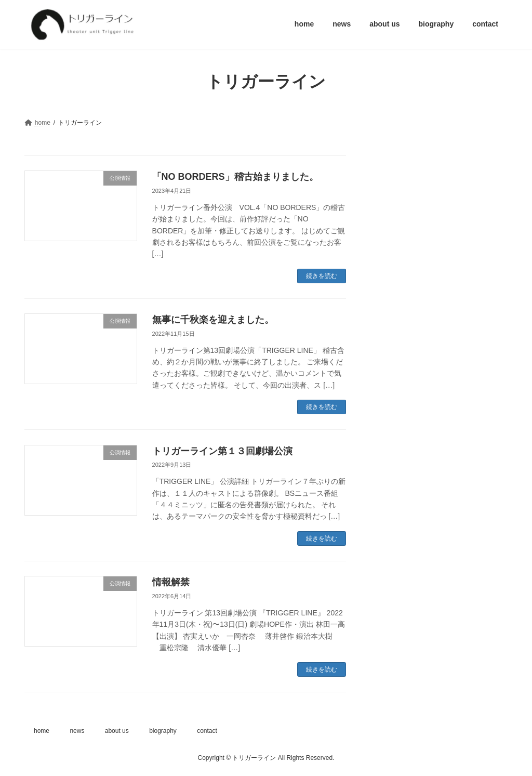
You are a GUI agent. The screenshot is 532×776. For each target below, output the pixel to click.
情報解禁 (171, 582)
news (77, 731)
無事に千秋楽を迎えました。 (213, 320)
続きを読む (322, 276)
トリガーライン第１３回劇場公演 (227, 451)
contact (207, 731)
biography (163, 731)
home (42, 731)
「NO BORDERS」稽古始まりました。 (235, 177)
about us (117, 731)
